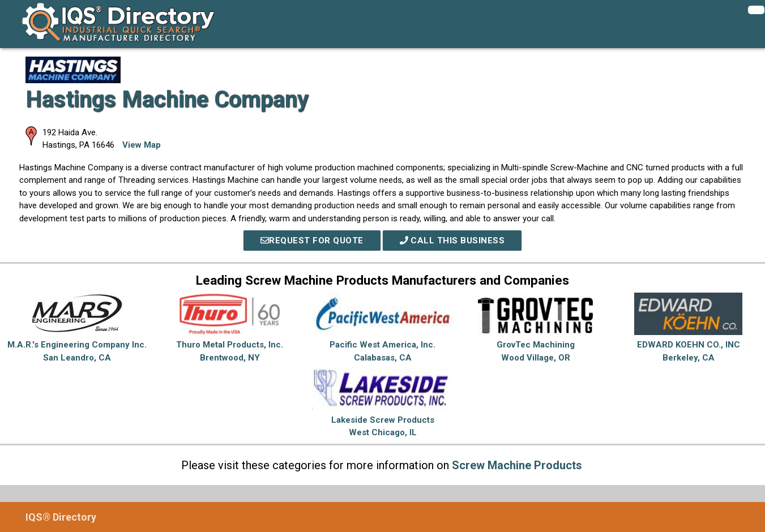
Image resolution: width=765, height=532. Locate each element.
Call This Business (452, 241)
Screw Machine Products (517, 465)
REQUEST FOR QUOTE (312, 241)
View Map (142, 145)
